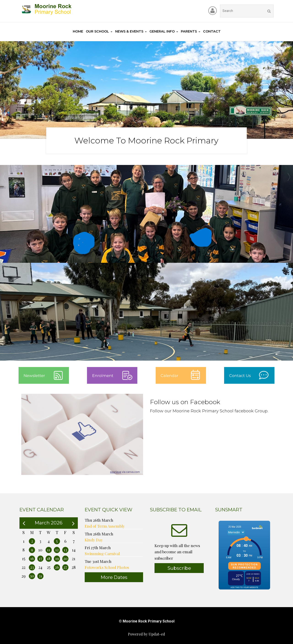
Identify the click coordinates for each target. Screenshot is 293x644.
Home (78, 31)
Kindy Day (94, 540)
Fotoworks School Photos (107, 567)
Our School (97, 31)
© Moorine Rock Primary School (147, 621)
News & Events (129, 31)
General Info (162, 31)
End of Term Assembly (105, 526)
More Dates (114, 577)
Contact (212, 31)
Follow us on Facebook (185, 402)
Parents (189, 31)
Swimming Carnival (102, 554)
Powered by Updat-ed (146, 634)
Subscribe (179, 568)
